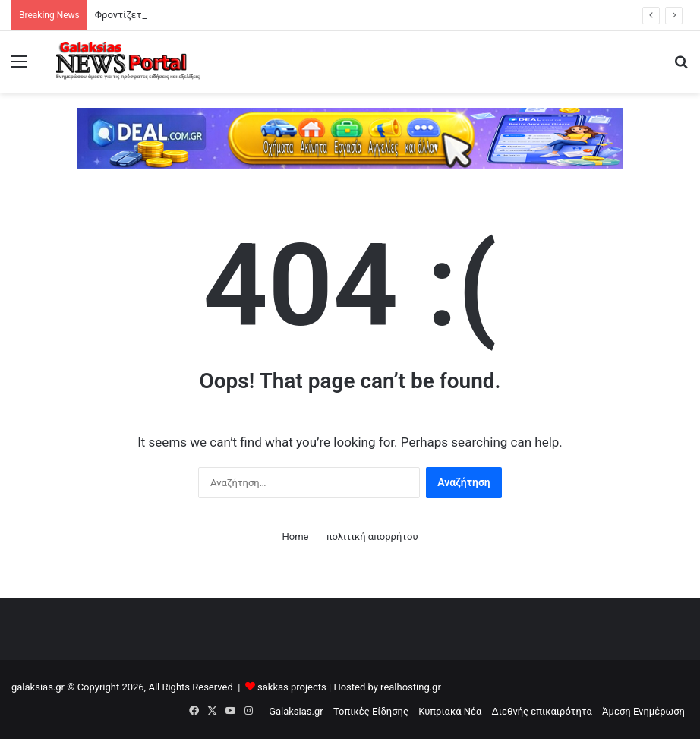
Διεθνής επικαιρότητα (542, 711)
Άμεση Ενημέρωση (643, 711)
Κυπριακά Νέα (450, 711)
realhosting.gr (411, 687)
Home (295, 537)
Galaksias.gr (296, 711)
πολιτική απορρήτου (372, 537)
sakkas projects (292, 687)
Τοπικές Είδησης (371, 711)
